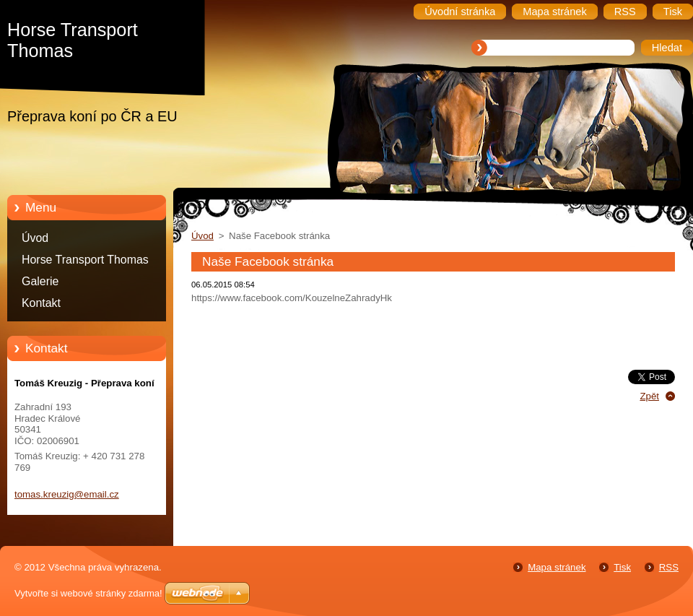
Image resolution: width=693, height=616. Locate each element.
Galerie (40, 281)
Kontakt (41, 303)
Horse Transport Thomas (85, 260)
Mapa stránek (557, 567)
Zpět (649, 396)
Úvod (35, 238)
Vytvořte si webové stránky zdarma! (88, 593)
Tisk (622, 567)
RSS (669, 567)
